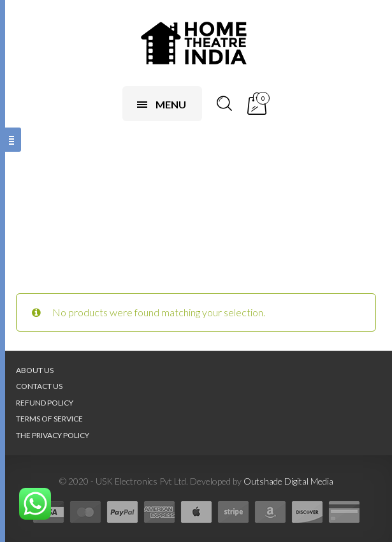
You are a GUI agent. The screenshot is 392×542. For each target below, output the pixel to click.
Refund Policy (45, 403)
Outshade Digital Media (288, 481)
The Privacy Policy (53, 435)
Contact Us (39, 386)
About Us (35, 370)
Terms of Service (49, 419)
